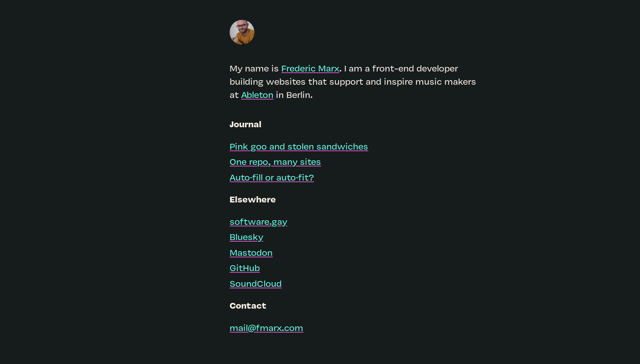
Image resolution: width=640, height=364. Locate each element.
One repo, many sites (275, 163)
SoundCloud (256, 284)
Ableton (257, 96)
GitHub (245, 269)
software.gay (258, 222)
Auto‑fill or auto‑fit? (272, 178)
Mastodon (251, 253)
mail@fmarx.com (266, 329)
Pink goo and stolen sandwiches (299, 147)
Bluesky (246, 238)
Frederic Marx (310, 69)
